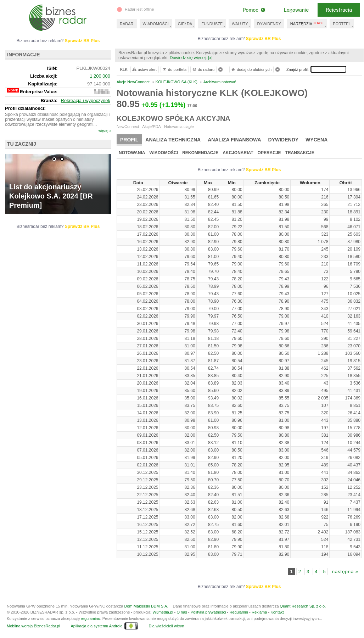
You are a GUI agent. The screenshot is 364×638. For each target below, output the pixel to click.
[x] (210, 58)
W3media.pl (163, 612)
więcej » (105, 131)
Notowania (132, 153)
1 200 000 (100, 76)
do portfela (174, 69)
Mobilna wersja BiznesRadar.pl (33, 626)
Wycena (317, 140)
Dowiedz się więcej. (188, 58)
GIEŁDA (185, 24)
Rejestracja (339, 10)
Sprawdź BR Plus (264, 39)
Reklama (259, 612)
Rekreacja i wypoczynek (86, 100)
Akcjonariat (238, 153)
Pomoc (254, 10)
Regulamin (239, 612)
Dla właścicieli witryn (166, 626)
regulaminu (90, 619)
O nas (182, 612)
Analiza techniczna (173, 140)
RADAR (127, 24)
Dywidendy (284, 140)
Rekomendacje (200, 153)
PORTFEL (342, 24)
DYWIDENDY (269, 24)
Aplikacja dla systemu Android (96, 626)
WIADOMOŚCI (156, 24)
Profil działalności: (25, 108)
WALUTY (240, 24)
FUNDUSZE (212, 24)
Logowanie (296, 10)
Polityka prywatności (208, 612)
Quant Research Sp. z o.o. (303, 606)
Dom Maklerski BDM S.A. (146, 606)
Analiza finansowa (234, 140)
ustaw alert (144, 69)
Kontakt (277, 612)
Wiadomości (164, 153)
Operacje (269, 153)
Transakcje (300, 153)
